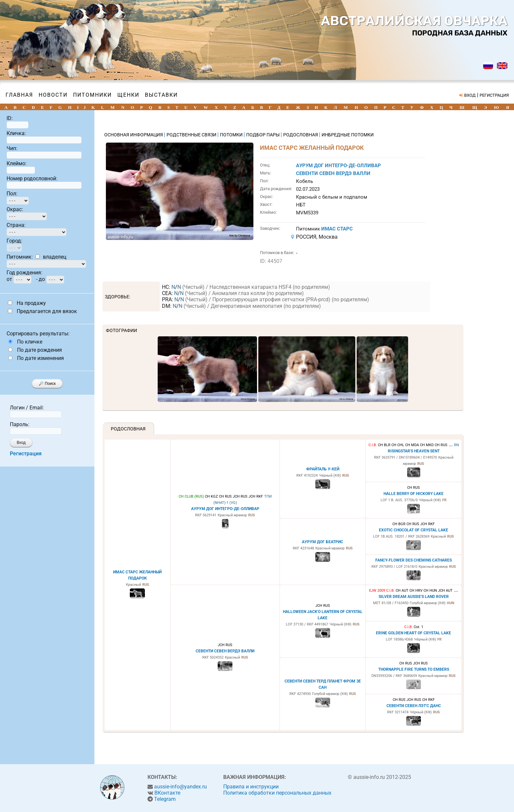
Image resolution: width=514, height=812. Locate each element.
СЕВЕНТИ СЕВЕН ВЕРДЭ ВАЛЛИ (333, 173)
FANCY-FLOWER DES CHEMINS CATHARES (414, 560)
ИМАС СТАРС (337, 229)
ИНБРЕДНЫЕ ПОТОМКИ (348, 135)
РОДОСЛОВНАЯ (301, 135)
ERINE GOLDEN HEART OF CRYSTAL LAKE (414, 633)
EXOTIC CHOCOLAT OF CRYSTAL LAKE (414, 530)
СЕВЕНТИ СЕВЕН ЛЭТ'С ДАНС (414, 706)
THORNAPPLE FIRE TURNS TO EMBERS (414, 669)
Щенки (128, 95)
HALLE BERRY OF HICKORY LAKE (414, 494)
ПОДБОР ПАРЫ (263, 135)
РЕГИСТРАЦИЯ (494, 95)
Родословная (128, 429)
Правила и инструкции (251, 787)
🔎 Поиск (47, 384)
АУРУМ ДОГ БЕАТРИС (323, 542)
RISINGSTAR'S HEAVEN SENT (414, 451)
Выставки (161, 95)
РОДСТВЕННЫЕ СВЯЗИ (192, 135)
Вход (21, 443)
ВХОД (470, 95)
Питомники (92, 95)
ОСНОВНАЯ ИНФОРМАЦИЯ (134, 135)
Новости (53, 95)
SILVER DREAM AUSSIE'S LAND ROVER (414, 597)
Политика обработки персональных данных (277, 793)
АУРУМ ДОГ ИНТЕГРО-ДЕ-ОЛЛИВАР (338, 166)
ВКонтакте (167, 793)
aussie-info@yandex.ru (180, 787)
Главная (19, 95)
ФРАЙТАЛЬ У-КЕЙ (323, 469)
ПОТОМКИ (232, 135)
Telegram (165, 799)
